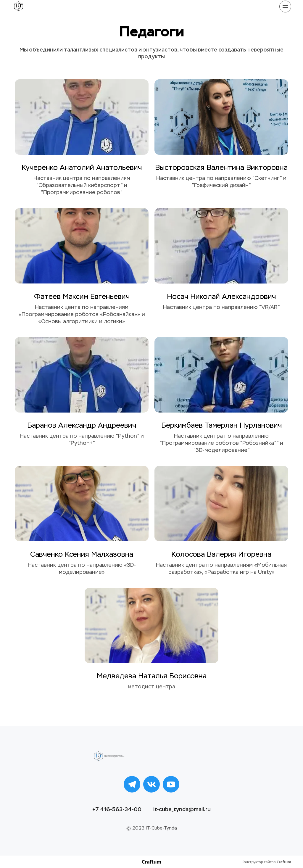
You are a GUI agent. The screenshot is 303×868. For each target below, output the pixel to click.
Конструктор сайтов (266, 862)
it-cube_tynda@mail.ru (182, 809)
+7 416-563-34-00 (117, 809)
